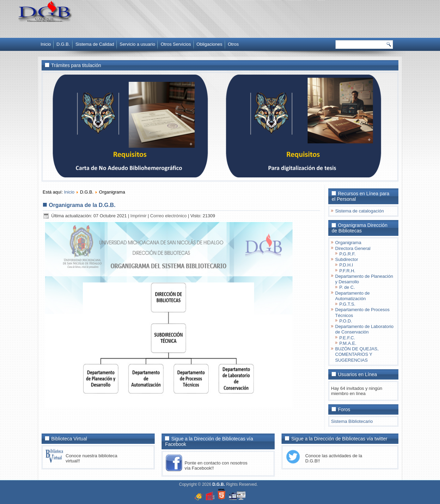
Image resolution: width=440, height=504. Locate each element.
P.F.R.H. (347, 271)
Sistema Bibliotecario (352, 421)
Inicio (46, 44)
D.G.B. (63, 44)
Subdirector (346, 259)
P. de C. (347, 287)
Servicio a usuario (137, 44)
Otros (233, 44)
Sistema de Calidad (95, 44)
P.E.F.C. (347, 338)
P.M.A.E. (348, 343)
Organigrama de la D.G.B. (82, 205)
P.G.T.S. (347, 304)
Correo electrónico (169, 216)
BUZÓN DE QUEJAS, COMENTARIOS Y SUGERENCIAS (357, 354)
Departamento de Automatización (352, 296)
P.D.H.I (346, 265)
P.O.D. (346, 321)
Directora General (353, 248)
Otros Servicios (176, 44)
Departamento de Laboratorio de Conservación (364, 329)
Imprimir (139, 216)
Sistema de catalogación (360, 211)
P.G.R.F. (347, 254)
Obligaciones (210, 44)
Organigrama (348, 243)
